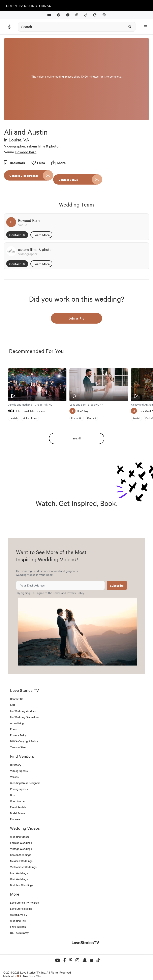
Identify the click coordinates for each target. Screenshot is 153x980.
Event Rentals (18, 807)
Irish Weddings (19, 873)
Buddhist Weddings (22, 885)
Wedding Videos (20, 837)
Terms (57, 593)
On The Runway (19, 933)
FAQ (13, 705)
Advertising (17, 723)
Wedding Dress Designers (25, 783)
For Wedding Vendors (23, 711)
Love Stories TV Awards (24, 903)
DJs (12, 795)
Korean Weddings (21, 855)
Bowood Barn (26, 152)
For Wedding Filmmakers (25, 717)
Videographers (19, 771)
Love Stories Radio (21, 909)
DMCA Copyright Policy (24, 741)
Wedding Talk (18, 921)
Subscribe (117, 585)
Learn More (41, 235)
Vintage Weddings (21, 849)
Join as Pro (76, 318)
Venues (14, 777)
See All (76, 438)
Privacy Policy (75, 593)
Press (13, 729)
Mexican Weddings (21, 861)
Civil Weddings (19, 879)
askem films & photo (43, 146)
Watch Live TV (19, 915)
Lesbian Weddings (21, 843)
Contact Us (17, 235)
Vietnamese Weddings (23, 867)
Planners (15, 819)
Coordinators (18, 801)
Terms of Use (18, 747)
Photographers (19, 789)
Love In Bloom (18, 927)
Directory (16, 765)
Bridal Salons (18, 813)
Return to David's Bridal (27, 5)
